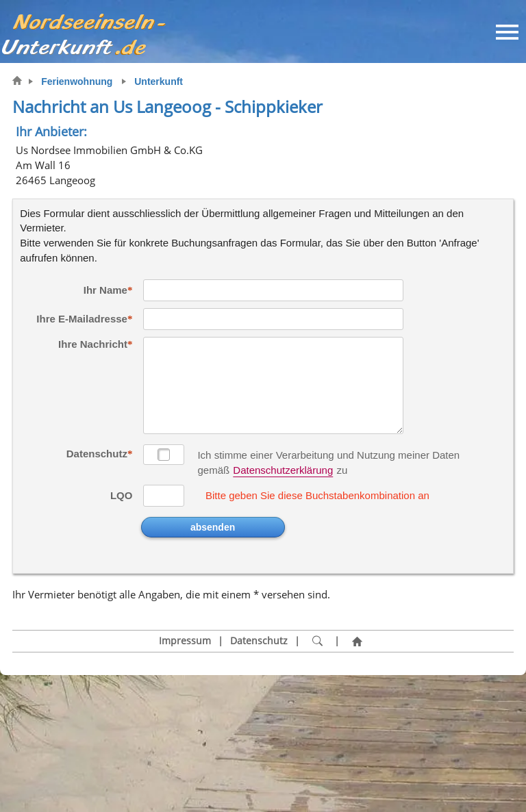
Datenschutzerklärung (283, 470)
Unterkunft (159, 81)
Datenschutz (97, 454)
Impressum (185, 641)
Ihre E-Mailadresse (82, 319)
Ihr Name (105, 290)
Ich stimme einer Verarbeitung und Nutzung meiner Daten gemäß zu (328, 456)
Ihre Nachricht (93, 344)
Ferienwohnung (77, 81)
